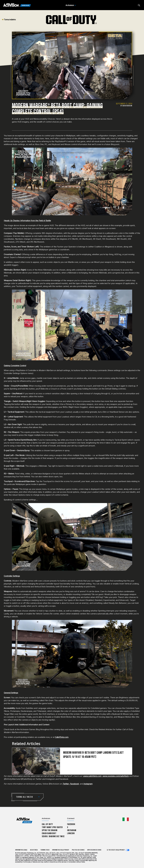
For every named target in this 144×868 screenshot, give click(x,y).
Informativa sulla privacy (61, 850)
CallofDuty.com (62, 737)
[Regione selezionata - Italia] (126, 819)
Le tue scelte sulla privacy (116, 850)
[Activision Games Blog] (17, 5)
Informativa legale (21, 850)
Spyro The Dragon (50, 830)
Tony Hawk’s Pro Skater (52, 827)
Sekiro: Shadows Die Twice (53, 836)
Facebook (71, 824)
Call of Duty (47, 824)
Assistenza (34, 850)
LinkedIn (71, 833)
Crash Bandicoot (49, 833)
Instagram (72, 830)
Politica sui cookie (78, 850)
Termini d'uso (45, 850)
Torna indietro (9, 20)
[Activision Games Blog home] (24, 820)
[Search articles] (139, 5)
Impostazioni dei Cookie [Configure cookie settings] (94, 850)
